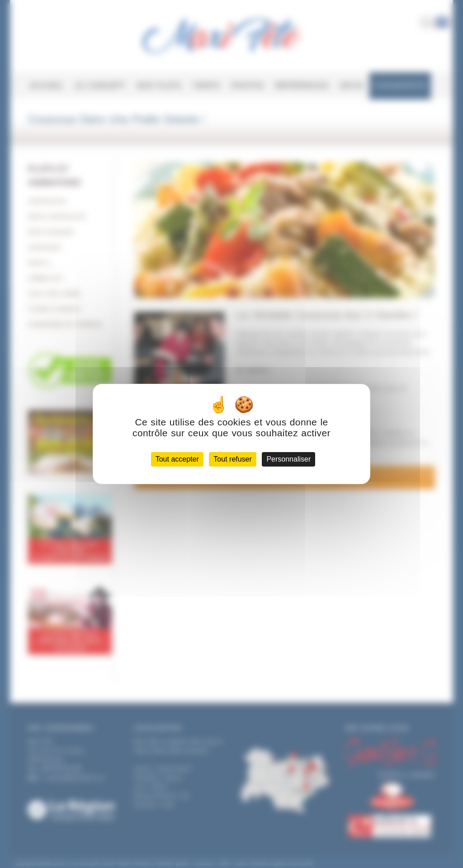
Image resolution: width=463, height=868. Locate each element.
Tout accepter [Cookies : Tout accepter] (177, 459)
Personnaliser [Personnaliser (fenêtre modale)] (288, 459)
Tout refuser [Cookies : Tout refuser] (232, 459)
